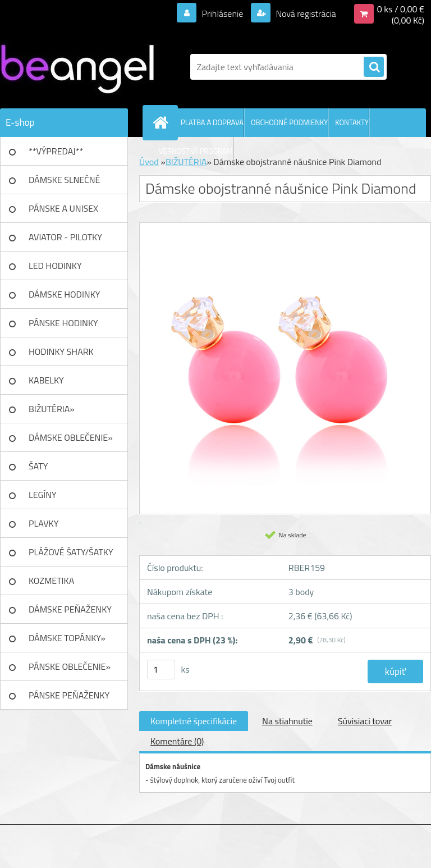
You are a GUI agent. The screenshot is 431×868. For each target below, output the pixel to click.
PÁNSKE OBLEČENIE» (70, 666)
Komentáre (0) (177, 741)
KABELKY (46, 380)
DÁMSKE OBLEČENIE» (71, 437)
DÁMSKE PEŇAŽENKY (70, 609)
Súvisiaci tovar (365, 721)
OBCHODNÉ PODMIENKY (289, 122)
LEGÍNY (43, 495)
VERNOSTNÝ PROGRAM (196, 151)
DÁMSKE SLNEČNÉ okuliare (64, 184)
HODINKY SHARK (61, 351)
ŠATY (38, 466)
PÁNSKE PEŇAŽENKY (69, 695)
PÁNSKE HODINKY (63, 323)
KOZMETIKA (51, 581)
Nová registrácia (305, 13)
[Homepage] (163, 122)
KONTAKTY (352, 122)
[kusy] (161, 670)
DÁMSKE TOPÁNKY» (67, 638)
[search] (374, 67)
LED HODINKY (55, 266)
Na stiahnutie (287, 721)
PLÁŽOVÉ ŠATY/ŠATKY (71, 552)
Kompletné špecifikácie (194, 721)
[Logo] (77, 67)
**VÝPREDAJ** (56, 151)
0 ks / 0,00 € (401, 9)
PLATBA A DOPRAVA (212, 122)
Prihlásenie (223, 13)
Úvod (149, 162)
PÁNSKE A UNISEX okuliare (63, 212)
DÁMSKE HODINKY (64, 294)
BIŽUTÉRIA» (52, 409)
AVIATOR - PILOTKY (65, 237)
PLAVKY (43, 523)
